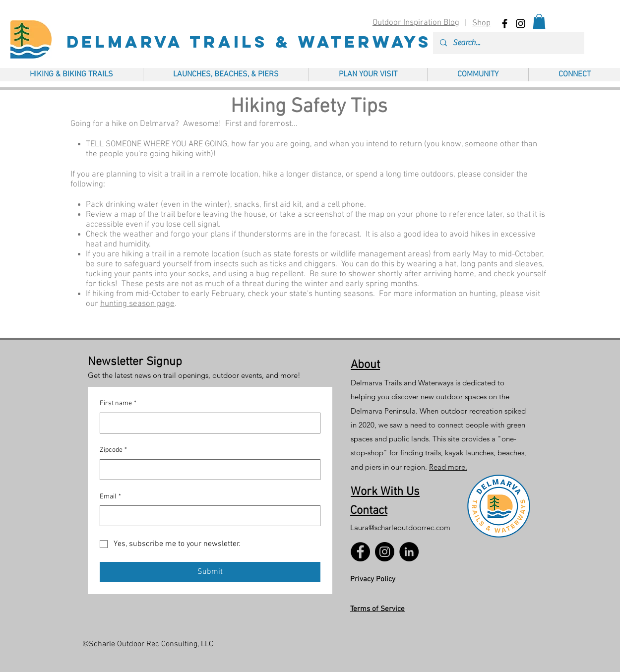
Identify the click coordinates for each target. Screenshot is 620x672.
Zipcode (113, 450)
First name (118, 404)
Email (110, 497)
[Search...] (508, 43)
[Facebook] (360, 552)
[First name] (207, 423)
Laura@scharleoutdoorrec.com (400, 527)
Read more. (448, 467)
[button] (539, 22)
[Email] (207, 516)
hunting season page (137, 304)
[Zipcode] (207, 470)
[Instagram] (385, 552)
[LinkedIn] (409, 552)
